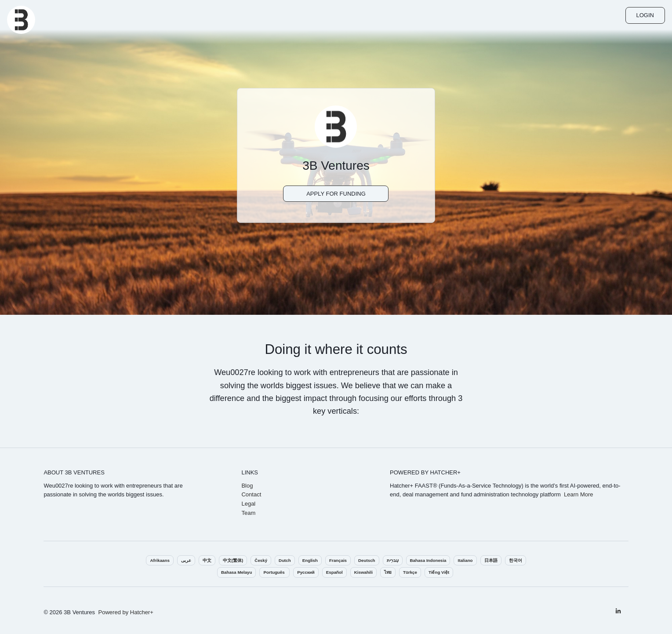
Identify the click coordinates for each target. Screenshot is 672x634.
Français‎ (338, 560)
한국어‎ (516, 560)
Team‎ (248, 513)
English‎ (310, 560)
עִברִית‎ (393, 560)
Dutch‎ (285, 560)
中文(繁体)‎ (233, 560)
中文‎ (207, 560)
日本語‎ (491, 560)
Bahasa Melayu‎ (236, 572)
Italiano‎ (465, 560)
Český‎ (261, 560)
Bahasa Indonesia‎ (428, 560)
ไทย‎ (388, 572)
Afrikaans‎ (160, 560)
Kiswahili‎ (363, 572)
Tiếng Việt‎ (439, 572)
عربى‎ (186, 560)
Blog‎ (247, 486)
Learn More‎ (578, 494)
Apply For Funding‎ (336, 194)
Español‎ (334, 572)
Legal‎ (248, 504)
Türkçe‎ (410, 572)
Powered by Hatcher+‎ (126, 612)
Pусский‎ (306, 572)
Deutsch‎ (367, 560)
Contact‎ (251, 494)
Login (645, 15)
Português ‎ (274, 572)
